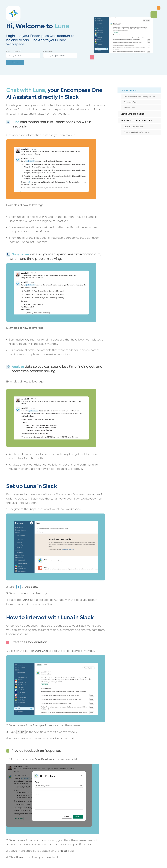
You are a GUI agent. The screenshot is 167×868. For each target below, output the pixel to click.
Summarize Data (130, 102)
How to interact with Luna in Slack (137, 120)
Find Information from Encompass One (140, 97)
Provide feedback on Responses (137, 132)
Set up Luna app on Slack (133, 114)
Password (48, 52)
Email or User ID (14, 52)
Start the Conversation (133, 127)
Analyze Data (129, 108)
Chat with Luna (129, 90)
